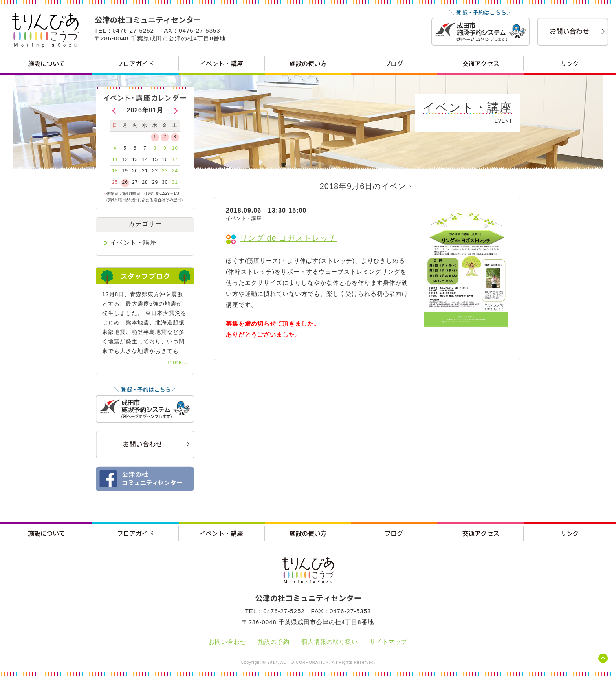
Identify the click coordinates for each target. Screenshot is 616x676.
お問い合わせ (227, 642)
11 (115, 159)
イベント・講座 (133, 243)
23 (165, 171)
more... (178, 362)
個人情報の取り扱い (330, 642)
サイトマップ (389, 642)
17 (175, 159)
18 (115, 171)
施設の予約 (274, 642)
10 (175, 148)
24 (175, 171)
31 (175, 182)
